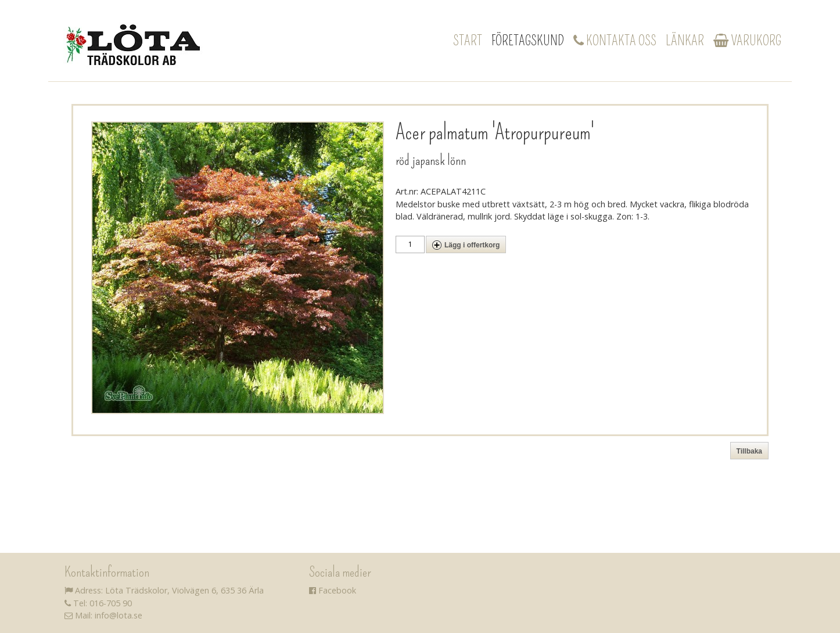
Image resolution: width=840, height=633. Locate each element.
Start (468, 41)
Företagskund (528, 41)
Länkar (685, 41)
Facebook (333, 590)
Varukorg (747, 41)
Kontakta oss (615, 41)
